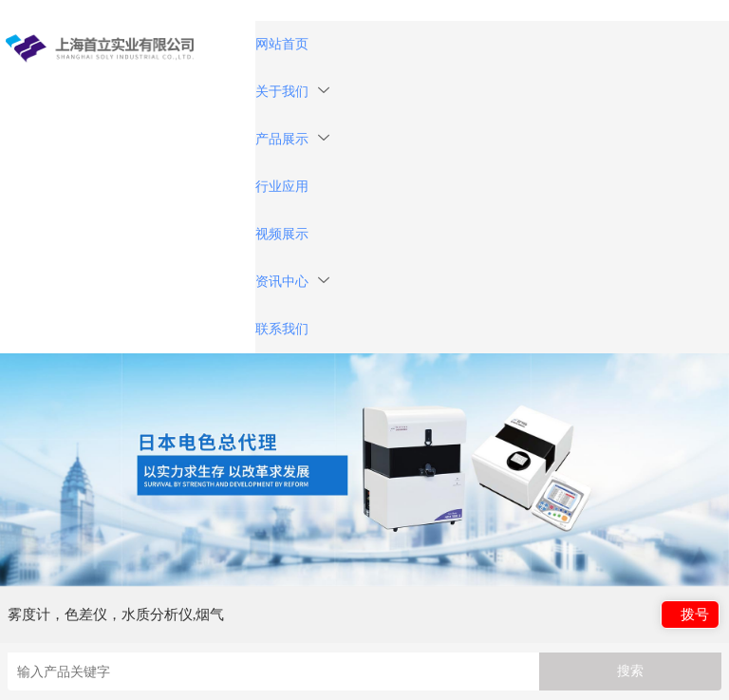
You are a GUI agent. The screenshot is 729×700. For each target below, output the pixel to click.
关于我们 (292, 92)
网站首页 (282, 44)
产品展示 (292, 139)
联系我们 (282, 329)
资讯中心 (292, 282)
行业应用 (282, 187)
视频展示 (282, 234)
